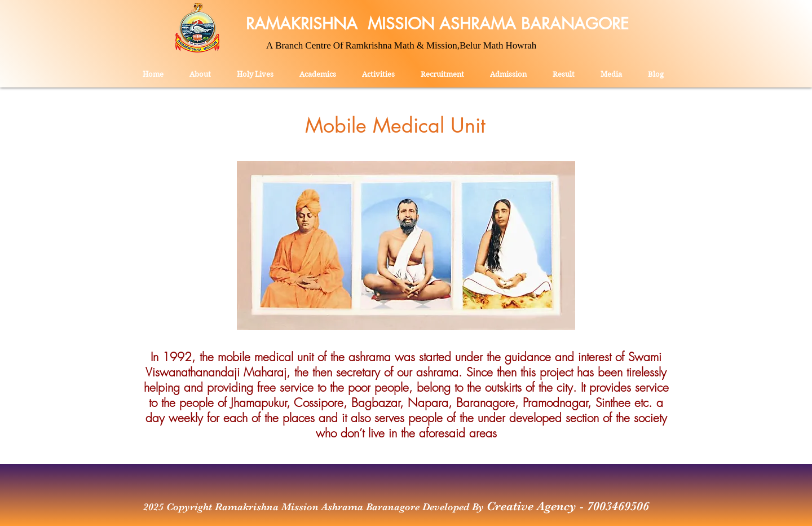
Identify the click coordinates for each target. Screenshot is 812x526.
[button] (378, 69)
